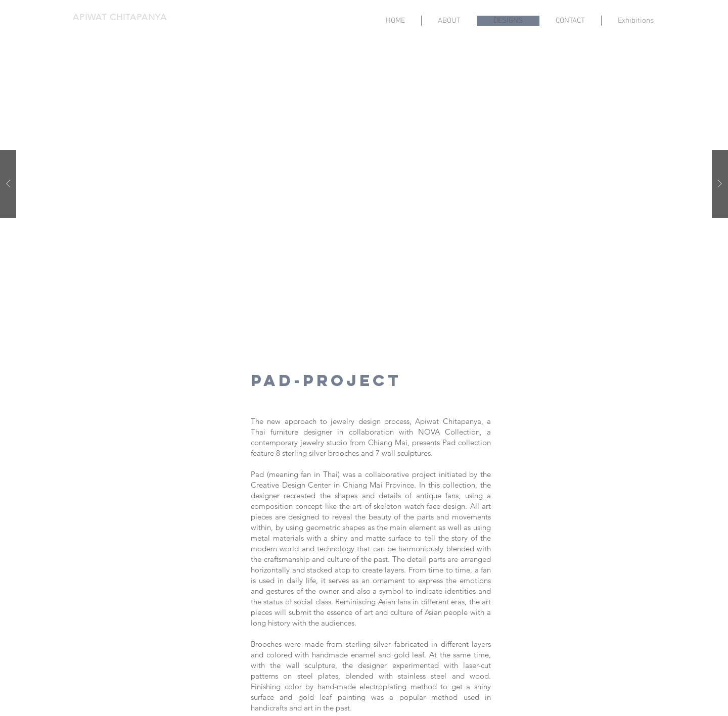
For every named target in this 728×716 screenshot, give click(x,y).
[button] (364, 184)
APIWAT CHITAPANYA (120, 17)
